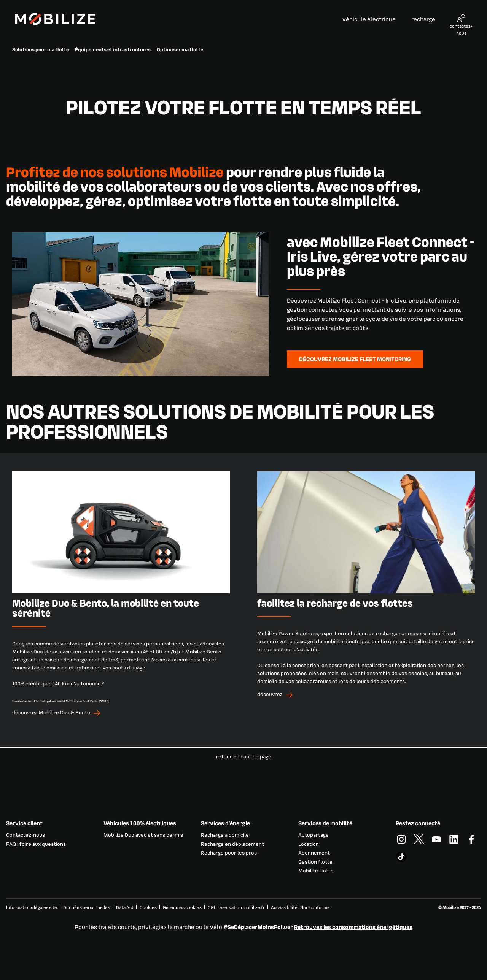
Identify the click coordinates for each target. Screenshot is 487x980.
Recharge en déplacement (232, 844)
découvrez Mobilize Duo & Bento (51, 712)
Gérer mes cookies (182, 907)
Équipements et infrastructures (113, 49)
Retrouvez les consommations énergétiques (353, 927)
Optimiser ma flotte (180, 49)
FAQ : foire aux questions (36, 844)
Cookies (148, 907)
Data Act (125, 907)
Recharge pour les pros (229, 852)
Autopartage (314, 835)
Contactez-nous (25, 835)
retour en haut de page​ (244, 756)
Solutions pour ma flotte (41, 49)
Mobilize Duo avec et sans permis (143, 835)
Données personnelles (87, 907)
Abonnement (314, 852)
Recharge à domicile (225, 835)
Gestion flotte (315, 862)
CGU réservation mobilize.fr (236, 907)
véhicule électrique (369, 19)
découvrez (270, 694)
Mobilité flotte (316, 870)
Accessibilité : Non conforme (300, 907)
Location (309, 844)
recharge (423, 19)
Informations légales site (32, 907)
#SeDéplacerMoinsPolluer (258, 927)
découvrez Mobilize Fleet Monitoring (355, 359)
